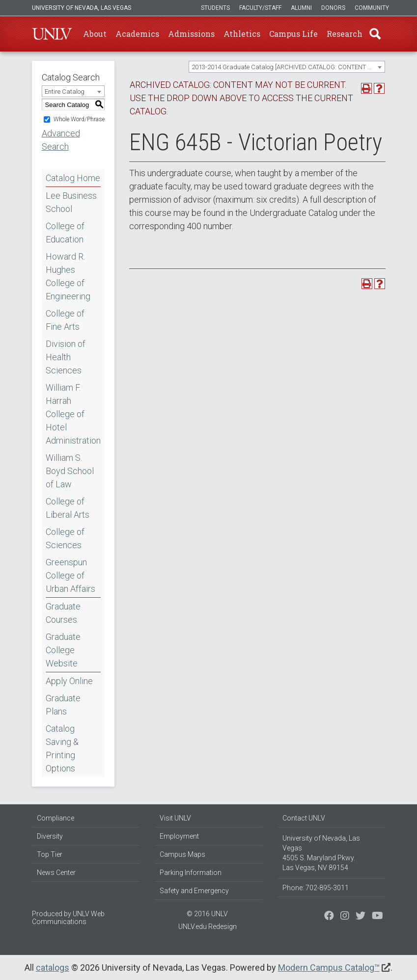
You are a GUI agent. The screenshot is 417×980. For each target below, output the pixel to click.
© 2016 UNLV (207, 914)
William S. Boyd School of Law (70, 471)
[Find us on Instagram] (361, 917)
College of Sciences (65, 538)
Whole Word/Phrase (79, 119)
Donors (333, 8)
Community (372, 8)
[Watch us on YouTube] (377, 917)
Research (345, 34)
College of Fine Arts (65, 320)
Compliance (56, 818)
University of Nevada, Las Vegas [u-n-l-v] (82, 8)
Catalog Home (73, 178)
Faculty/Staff (260, 8)
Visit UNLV (175, 818)
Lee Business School (71, 202)
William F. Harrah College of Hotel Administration (73, 414)
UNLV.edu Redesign (208, 927)
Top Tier (50, 854)
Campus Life (293, 34)
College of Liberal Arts (68, 508)
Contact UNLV (304, 818)
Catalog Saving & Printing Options (62, 748)
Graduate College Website (63, 650)
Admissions (191, 34)
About (95, 34)
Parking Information (191, 873)
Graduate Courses (63, 613)
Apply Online (69, 681)
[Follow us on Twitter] (345, 917)
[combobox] (287, 67)
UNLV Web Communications (68, 918)
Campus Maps (182, 854)
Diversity (50, 836)
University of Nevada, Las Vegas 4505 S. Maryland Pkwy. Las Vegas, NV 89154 (321, 853)
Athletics (242, 34)
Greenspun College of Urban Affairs (70, 575)
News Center (56, 873)
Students (215, 8)
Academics (137, 34)
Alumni (301, 8)
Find (375, 34)
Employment (179, 836)
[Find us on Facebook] (329, 917)
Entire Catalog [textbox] (65, 92)
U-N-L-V (52, 34)
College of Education (65, 233)
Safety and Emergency (194, 891)
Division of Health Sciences (66, 357)
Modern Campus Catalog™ (329, 967)
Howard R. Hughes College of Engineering (68, 276)
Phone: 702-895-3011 (316, 888)
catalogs (53, 967)
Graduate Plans (63, 705)
